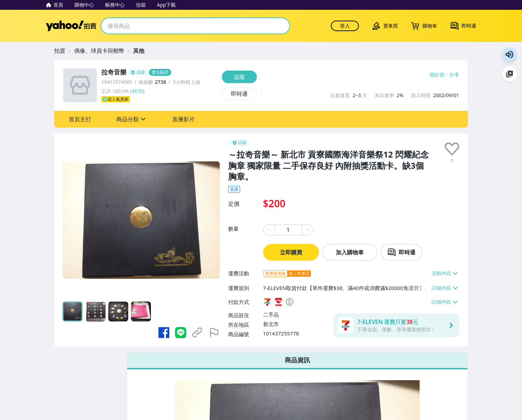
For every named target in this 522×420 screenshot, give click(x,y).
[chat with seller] (401, 252)
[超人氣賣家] (159, 99)
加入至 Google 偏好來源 (509, 74)
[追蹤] (239, 77)
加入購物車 (350, 252)
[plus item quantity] (308, 230)
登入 (345, 26)
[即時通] (239, 94)
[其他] (142, 51)
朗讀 (509, 55)
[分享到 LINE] (181, 333)
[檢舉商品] (214, 333)
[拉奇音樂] (159, 72)
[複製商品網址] (197, 333)
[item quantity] (288, 230)
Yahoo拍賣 (71, 26)
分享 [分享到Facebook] (454, 75)
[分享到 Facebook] (164, 333)
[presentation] (452, 149)
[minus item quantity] (269, 230)
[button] (80, 119)
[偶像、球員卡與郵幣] (103, 51)
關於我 (437, 75)
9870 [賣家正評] (137, 91)
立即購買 (291, 252)
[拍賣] (63, 51)
